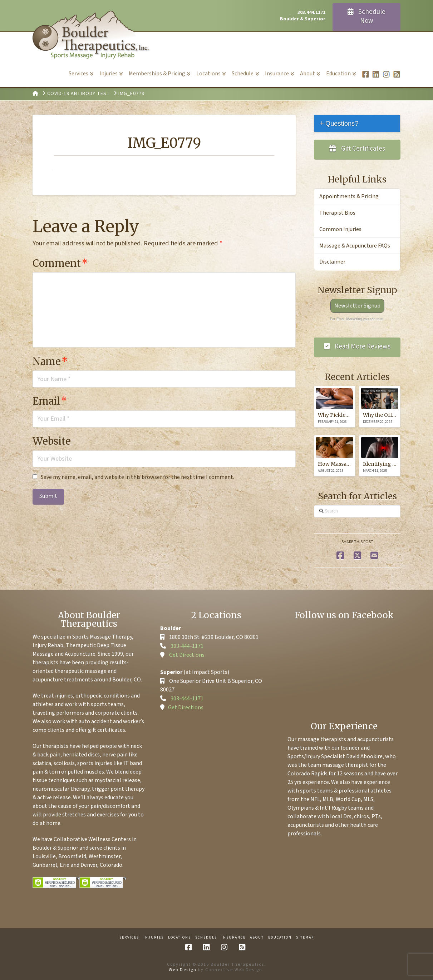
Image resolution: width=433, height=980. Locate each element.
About (257, 938)
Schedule (206, 938)
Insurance (233, 938)
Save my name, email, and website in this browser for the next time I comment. (137, 477)
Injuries (154, 938)
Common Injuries (340, 229)
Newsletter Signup (357, 306)
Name (50, 361)
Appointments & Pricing (349, 196)
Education (280, 938)
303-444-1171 (187, 646)
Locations (179, 938)
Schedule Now (367, 16)
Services (129, 938)
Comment (60, 263)
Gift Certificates (357, 149)
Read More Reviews (357, 347)
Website (52, 441)
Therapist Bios (337, 213)
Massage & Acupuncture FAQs (355, 246)
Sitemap (305, 938)
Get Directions (187, 655)
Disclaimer (332, 262)
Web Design (183, 970)
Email (50, 401)
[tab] (357, 123)
